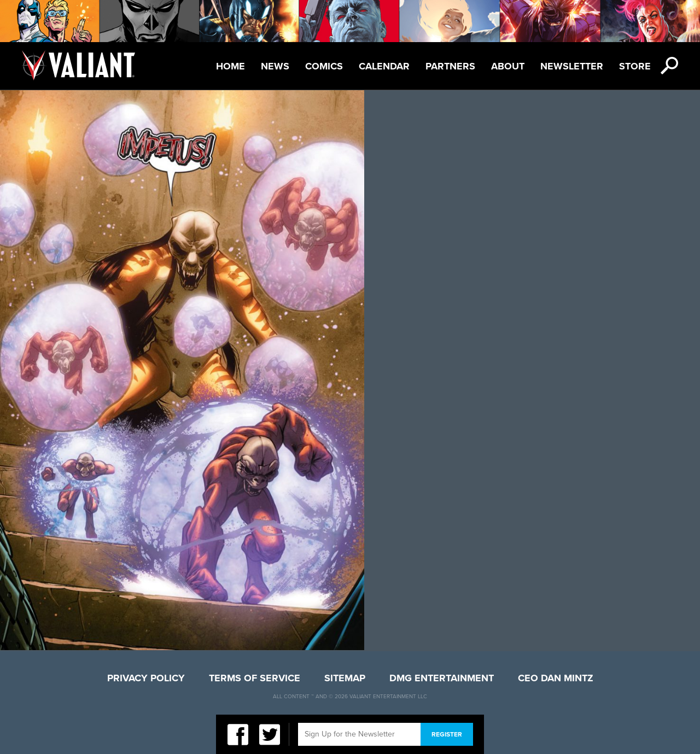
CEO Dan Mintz (556, 678)
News (275, 66)
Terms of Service (255, 678)
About (508, 66)
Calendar (384, 66)
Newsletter (572, 66)
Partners (450, 66)
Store (635, 66)
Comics (324, 66)
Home (231, 66)
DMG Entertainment (442, 678)
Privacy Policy (146, 678)
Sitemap (345, 678)
